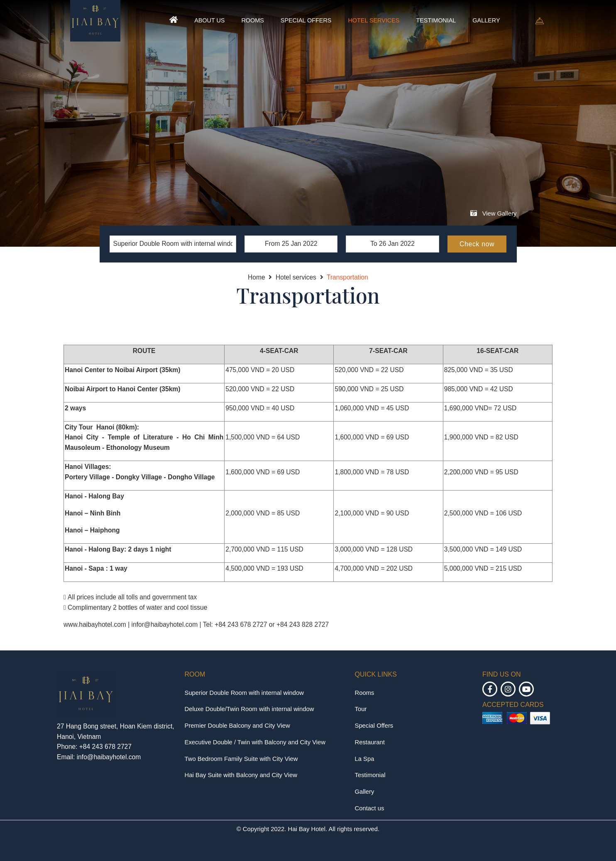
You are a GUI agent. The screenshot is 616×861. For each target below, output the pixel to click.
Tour (361, 709)
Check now (477, 244)
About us (209, 20)
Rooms (252, 20)
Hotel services (374, 20)
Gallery (486, 20)
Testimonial (436, 20)
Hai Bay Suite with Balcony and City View (241, 775)
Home (257, 277)
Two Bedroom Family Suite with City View (241, 759)
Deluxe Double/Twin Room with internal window (249, 709)
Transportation (347, 277)
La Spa (365, 759)
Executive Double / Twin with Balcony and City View (255, 742)
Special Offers (306, 20)
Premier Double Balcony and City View (237, 726)
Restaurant (370, 742)
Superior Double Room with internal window (244, 693)
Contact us (370, 808)
